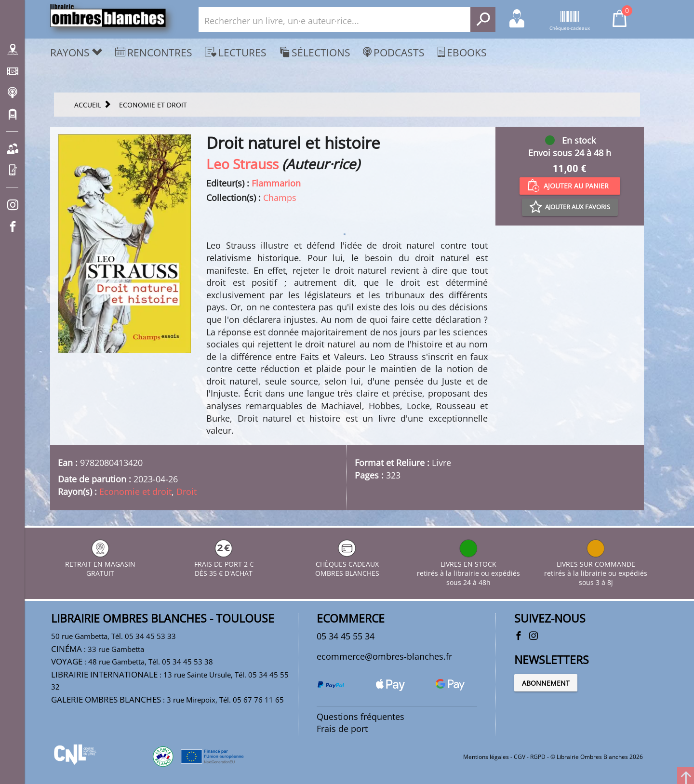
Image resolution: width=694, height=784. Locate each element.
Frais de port (342, 729)
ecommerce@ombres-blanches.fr (384, 656)
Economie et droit (135, 492)
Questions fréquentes (360, 717)
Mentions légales (486, 757)
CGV (520, 757)
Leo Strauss (242, 164)
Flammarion (276, 183)
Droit (187, 492)
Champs (280, 198)
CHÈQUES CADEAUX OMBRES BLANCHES (347, 564)
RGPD (538, 757)
